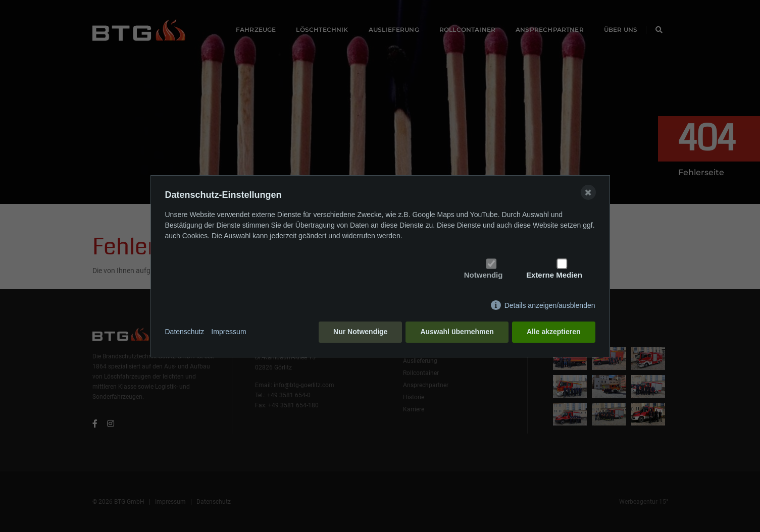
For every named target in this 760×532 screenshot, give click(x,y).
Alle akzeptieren (554, 332)
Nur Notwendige (360, 332)
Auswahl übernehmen (457, 332)
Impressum (229, 332)
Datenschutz (185, 332)
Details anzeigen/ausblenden (550, 305)
